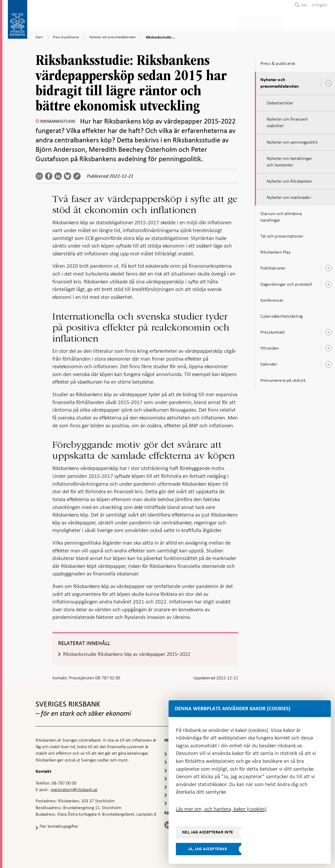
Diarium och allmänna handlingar (281, 215)
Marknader (227, 23)
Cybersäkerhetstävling (281, 315)
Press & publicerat (266, 23)
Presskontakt (273, 331)
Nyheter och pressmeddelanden (280, 82)
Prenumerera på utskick (283, 379)
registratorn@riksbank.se (74, 788)
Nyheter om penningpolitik (292, 141)
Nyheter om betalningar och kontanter (289, 160)
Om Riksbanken (309, 23)
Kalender (269, 363)
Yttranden (270, 346)
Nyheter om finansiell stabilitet (287, 121)
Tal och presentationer (282, 234)
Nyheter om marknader (289, 196)
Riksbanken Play (276, 250)
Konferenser (272, 299)
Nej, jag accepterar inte (208, 832)
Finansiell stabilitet (186, 23)
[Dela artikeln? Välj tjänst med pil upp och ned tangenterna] (59, 175)
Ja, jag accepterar (208, 849)
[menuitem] (318, 5)
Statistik (45, 23)
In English (320, 5)
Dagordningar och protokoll (286, 283)
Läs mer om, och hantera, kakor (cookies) (221, 809)
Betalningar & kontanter (89, 23)
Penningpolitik (141, 23)
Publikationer (273, 266)
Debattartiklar (280, 101)
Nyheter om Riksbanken (289, 180)
